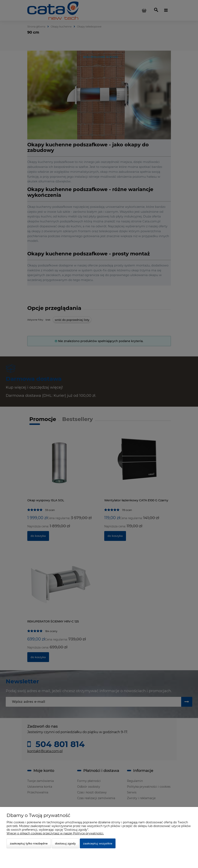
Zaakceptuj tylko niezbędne (29, 843)
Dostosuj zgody (65, 843)
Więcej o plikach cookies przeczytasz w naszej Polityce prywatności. (55, 833)
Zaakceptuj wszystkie (98, 843)
